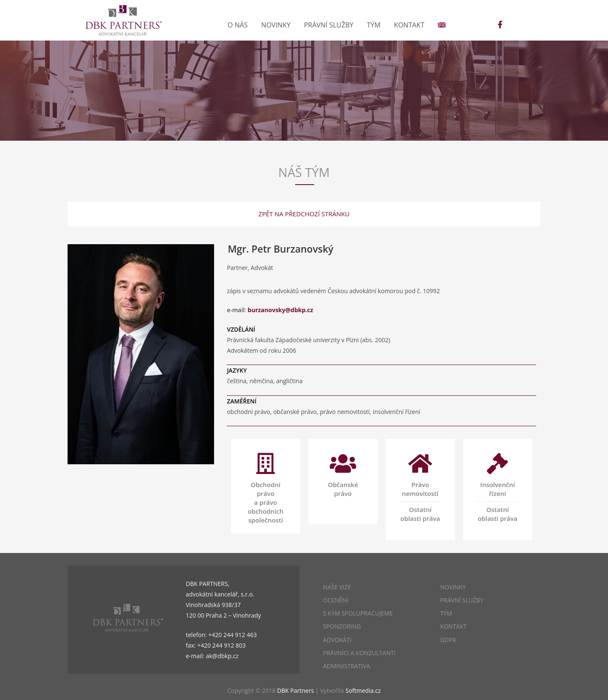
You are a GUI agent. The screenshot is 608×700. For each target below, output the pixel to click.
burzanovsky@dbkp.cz (281, 310)
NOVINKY (453, 587)
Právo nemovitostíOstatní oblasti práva (420, 501)
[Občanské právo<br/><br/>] (343, 463)
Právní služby (329, 25)
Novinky (276, 25)
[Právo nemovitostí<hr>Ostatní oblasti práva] (420, 463)
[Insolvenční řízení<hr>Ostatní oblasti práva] (497, 463)
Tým (374, 25)
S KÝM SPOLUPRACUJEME (358, 613)
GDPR (448, 640)
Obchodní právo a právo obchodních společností (266, 502)
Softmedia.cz (363, 690)
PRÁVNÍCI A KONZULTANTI (359, 653)
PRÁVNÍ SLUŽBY (461, 600)
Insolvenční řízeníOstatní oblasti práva (498, 501)
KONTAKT (453, 626)
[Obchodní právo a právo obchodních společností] (266, 463)
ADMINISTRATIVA (347, 666)
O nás (238, 25)
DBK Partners (295, 690)
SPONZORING (342, 626)
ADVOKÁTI (337, 640)
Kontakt (409, 25)
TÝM (446, 613)
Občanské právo (343, 489)
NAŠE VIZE (337, 587)
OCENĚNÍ (336, 600)
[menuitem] (442, 25)
